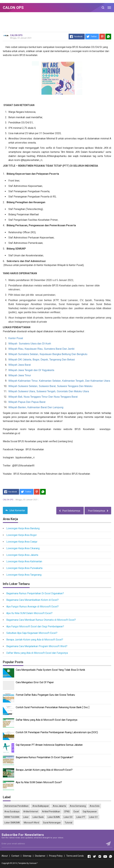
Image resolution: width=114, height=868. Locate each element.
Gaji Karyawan (90, 812)
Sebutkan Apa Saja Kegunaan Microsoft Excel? (32, 633)
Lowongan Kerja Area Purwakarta (24, 568)
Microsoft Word (31, 823)
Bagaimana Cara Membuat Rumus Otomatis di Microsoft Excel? (41, 620)
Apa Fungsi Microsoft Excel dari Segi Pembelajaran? (35, 626)
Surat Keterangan (52, 823)
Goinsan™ (34, 863)
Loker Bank (38, 817)
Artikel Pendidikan (51, 812)
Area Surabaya (12, 812)
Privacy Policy (56, 856)
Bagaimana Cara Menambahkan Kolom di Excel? (32, 600)
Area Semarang (78, 806)
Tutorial (68, 823)
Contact (15, 856)
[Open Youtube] (105, 856)
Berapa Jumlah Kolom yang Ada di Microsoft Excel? (35, 640)
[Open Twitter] (94, 856)
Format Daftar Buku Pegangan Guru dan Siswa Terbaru (45, 695)
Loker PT (81, 817)
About (5, 856)
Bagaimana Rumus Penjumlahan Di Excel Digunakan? (35, 593)
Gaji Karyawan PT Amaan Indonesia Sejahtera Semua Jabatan (49, 745)
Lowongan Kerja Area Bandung (23, 528)
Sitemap (27, 856)
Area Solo (95, 806)
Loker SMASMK (12, 823)
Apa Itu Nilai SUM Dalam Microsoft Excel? (29, 613)
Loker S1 (93, 817)
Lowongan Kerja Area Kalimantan (24, 561)
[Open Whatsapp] (111, 856)
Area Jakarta (59, 806)
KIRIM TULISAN (12, 817)
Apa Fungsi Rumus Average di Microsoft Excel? (32, 607)
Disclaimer (40, 856)
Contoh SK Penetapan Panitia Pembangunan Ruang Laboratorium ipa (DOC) (57, 732)
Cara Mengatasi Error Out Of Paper (35, 682)
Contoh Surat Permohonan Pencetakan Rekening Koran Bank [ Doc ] (53, 707)
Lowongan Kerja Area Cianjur (22, 542)
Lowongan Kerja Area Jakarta (22, 555)
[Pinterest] (102, 37)
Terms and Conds (75, 856)
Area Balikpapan (41, 806)
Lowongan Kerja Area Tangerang (24, 575)
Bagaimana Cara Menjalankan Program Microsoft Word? (37, 646)
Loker (26, 817)
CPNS (67, 812)
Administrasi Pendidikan (16, 806)
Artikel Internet (31, 812)
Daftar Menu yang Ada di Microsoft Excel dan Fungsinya (37, 653)
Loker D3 (68, 817)
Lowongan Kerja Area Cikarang (23, 548)
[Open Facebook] (89, 856)
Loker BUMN (54, 817)
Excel (76, 812)
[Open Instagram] (100, 856)
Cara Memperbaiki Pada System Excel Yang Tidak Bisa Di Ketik (50, 670)
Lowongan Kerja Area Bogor (22, 535)
